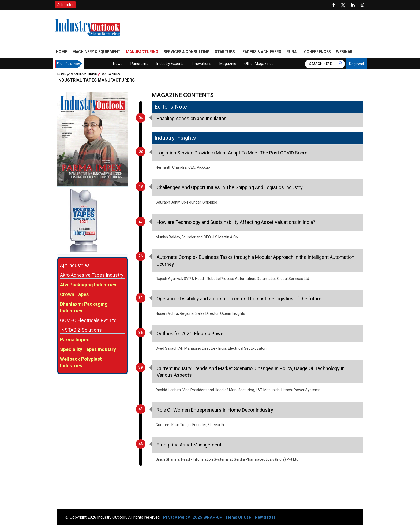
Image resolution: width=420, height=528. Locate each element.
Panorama (139, 64)
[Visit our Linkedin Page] (353, 5)
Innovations (202, 64)
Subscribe (65, 5)
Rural (293, 52)
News (118, 64)
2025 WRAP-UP (207, 517)
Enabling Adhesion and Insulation (192, 118)
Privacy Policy (177, 517)
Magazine (228, 64)
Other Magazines (259, 64)
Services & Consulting (187, 52)
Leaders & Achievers (261, 52)
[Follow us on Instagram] (362, 5)
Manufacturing (142, 52)
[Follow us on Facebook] (333, 5)
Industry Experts (170, 64)
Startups (225, 52)
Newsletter (265, 517)
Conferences (317, 52)
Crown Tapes (74, 294)
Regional (357, 64)
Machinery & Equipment (96, 52)
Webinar (344, 52)
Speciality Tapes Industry (88, 349)
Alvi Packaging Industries (88, 285)
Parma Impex (74, 340)
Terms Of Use (238, 517)
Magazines (111, 74)
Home (61, 52)
